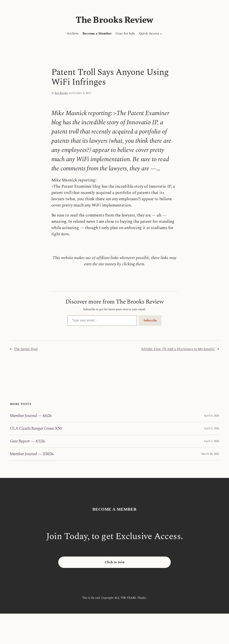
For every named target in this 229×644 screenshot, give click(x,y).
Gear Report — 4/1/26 (27, 441)
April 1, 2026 (212, 441)
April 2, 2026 (212, 428)
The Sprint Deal (26, 349)
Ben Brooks (61, 93)
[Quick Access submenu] (161, 34)
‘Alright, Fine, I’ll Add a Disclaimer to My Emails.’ (178, 349)
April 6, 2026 (212, 416)
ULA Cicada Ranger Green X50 (36, 428)
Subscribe (150, 320)
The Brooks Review (114, 20)
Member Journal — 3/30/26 (32, 454)
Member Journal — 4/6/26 (31, 416)
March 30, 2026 (210, 454)
